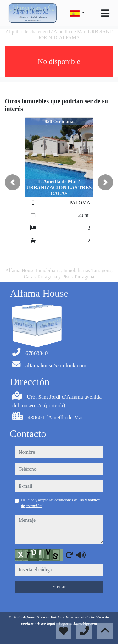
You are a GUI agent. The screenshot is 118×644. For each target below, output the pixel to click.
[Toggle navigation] (105, 13)
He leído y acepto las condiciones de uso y (60, 503)
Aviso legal (47, 623)
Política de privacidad (70, 617)
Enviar (59, 587)
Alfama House (36, 617)
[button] (13, 182)
